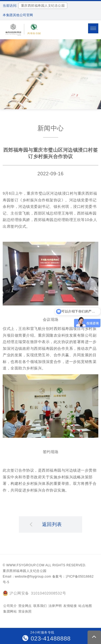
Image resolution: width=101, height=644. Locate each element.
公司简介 (10, 606)
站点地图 (85, 606)
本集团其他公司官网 (18, 15)
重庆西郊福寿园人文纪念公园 (25, 571)
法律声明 (55, 606)
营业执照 (25, 611)
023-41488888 (47, 638)
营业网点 (25, 606)
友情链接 (70, 606)
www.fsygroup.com (25, 565)
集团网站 (10, 611)
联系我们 (40, 606)
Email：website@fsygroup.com (27, 577)
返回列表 (46, 524)
